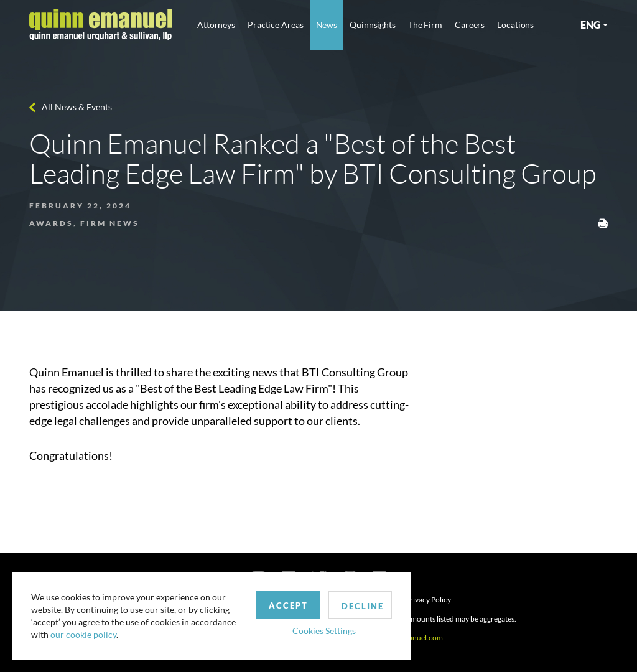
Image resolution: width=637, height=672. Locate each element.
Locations (515, 25)
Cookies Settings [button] (324, 631)
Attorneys (216, 25)
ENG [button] (590, 25)
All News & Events (77, 107)
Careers (470, 25)
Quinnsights (373, 25)
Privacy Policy (428, 600)
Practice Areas (275, 25)
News (327, 25)
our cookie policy (83, 634)
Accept (288, 605)
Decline (363, 606)
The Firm (425, 25)
